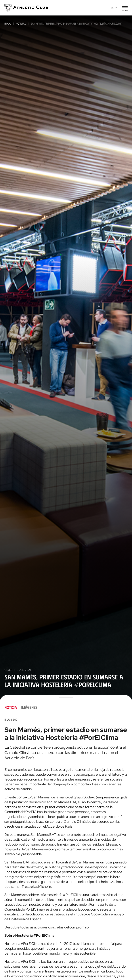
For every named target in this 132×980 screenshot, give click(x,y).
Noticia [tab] (11, 707)
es (114, 8)
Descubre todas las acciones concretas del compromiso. (47, 927)
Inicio (8, 23)
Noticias (21, 23)
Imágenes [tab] (29, 707)
